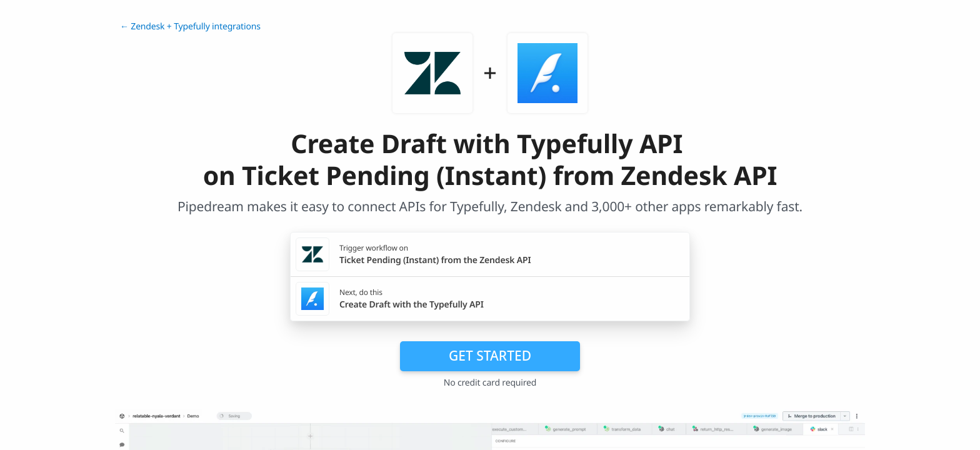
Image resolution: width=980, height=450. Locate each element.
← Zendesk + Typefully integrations (190, 27)
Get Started (490, 356)
